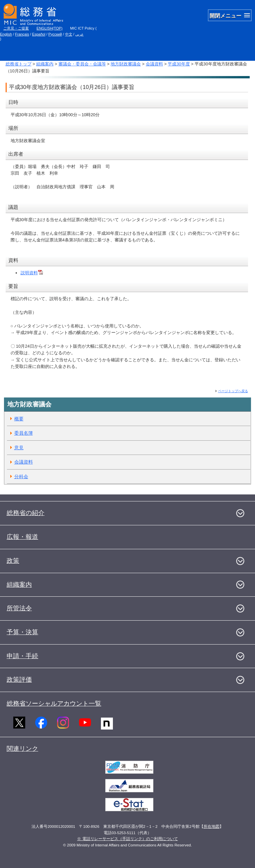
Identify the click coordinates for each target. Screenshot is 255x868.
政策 (13, 561)
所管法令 (19, 608)
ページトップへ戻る (233, 391)
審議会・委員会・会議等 (82, 64)
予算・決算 (22, 632)
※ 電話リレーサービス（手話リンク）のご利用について (127, 839)
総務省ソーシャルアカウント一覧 (54, 703)
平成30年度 (179, 64)
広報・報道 (22, 537)
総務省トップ (19, 64)
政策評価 (19, 680)
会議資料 (154, 64)
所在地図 (212, 826)
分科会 (21, 477)
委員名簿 (24, 433)
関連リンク (22, 749)
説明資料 (32, 273)
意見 (19, 448)
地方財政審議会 (126, 64)
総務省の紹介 (26, 513)
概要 (19, 419)
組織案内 (45, 64)
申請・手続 (22, 656)
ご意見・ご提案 (16, 28)
